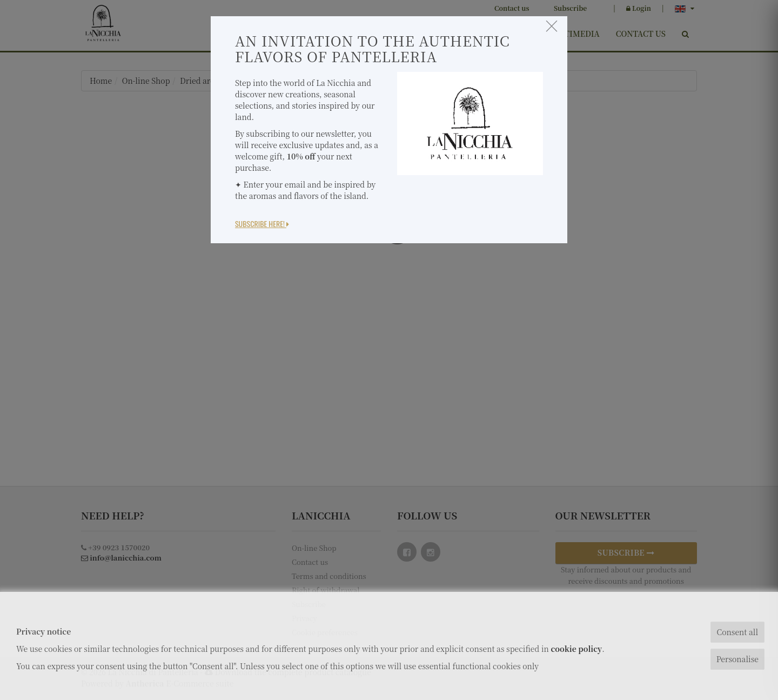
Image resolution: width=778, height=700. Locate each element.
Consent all (737, 632)
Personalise (737, 659)
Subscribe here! (262, 224)
